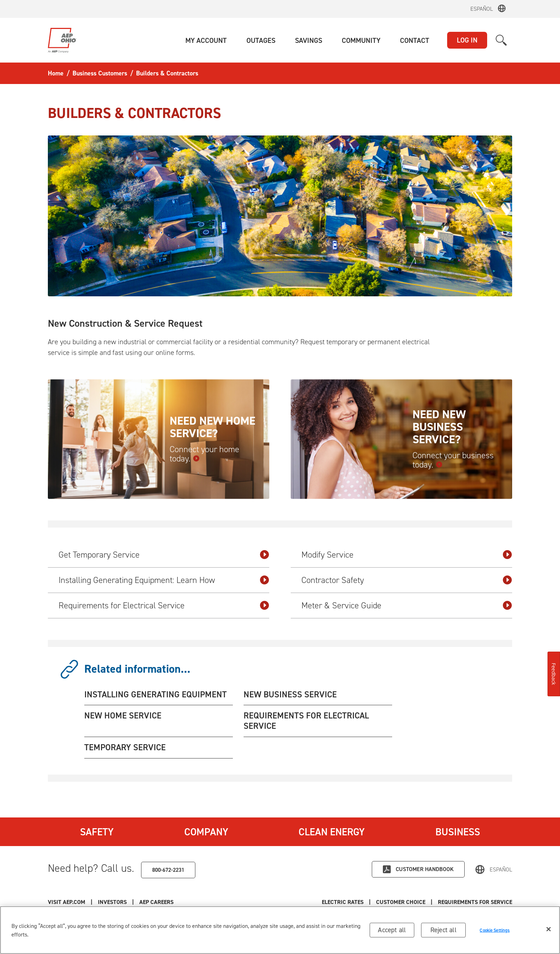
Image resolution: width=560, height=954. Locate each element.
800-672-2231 (168, 870)
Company (206, 832)
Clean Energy (332, 832)
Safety (97, 832)
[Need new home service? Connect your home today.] (159, 439)
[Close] (549, 931)
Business (458, 832)
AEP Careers (156, 902)
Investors (112, 902)
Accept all (392, 931)
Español (482, 9)
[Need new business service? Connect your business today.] (401, 439)
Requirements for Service (475, 902)
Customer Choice (401, 902)
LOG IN (467, 40)
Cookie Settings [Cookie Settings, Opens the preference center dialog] (495, 932)
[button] (206, 40)
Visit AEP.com (67, 902)
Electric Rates (343, 902)
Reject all (443, 931)
